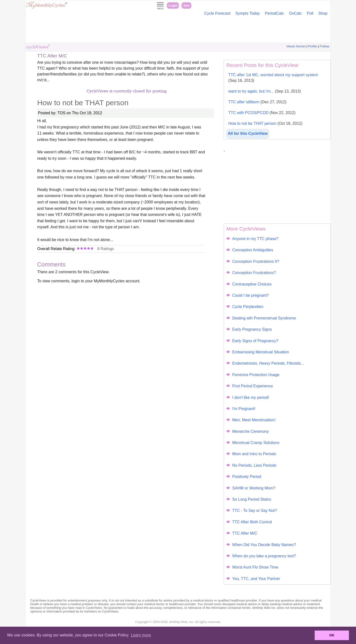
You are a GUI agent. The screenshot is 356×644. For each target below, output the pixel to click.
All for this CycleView (248, 133)
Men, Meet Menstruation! (251, 420)
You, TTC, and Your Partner (253, 579)
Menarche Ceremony (248, 431)
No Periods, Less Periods (251, 465)
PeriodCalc (274, 13)
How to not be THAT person (265, 123)
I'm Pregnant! (241, 409)
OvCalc (295, 13)
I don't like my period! (248, 397)
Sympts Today (248, 13)
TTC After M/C (242, 533)
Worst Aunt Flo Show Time (252, 567)
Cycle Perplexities (245, 307)
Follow (324, 46)
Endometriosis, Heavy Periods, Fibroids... (265, 363)
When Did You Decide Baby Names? (261, 545)
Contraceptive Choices (249, 284)
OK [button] (332, 635)
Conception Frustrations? (251, 273)
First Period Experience (250, 386)
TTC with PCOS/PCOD (262, 113)
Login (173, 5)
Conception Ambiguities (250, 250)
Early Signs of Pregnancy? (252, 341)
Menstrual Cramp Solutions (253, 443)
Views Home (296, 46)
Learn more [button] (141, 635)
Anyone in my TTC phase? (252, 239)
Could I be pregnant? (248, 295)
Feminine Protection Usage (253, 375)
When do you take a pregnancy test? (261, 556)
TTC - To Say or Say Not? (252, 511)
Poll (310, 13)
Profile (312, 46)
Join (186, 5)
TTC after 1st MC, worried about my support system (273, 78)
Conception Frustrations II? (253, 261)
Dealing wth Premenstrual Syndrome (261, 318)
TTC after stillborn (257, 102)
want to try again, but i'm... (265, 91)
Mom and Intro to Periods (251, 454)
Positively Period (244, 477)
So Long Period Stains (249, 499)
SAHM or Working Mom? (251, 488)
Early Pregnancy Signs (249, 329)
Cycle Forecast (217, 13)
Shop (323, 13)
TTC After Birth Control (249, 522)
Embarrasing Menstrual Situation (258, 352)
